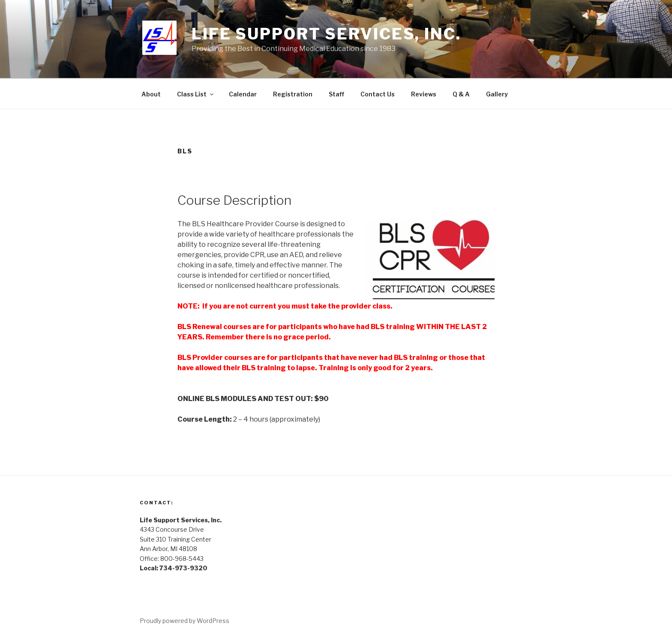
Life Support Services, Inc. (326, 34)
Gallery (497, 94)
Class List (196, 94)
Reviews (424, 94)
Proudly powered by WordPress (184, 621)
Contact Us (378, 94)
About (151, 94)
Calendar (243, 94)
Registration (293, 94)
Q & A (461, 94)
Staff (336, 94)
